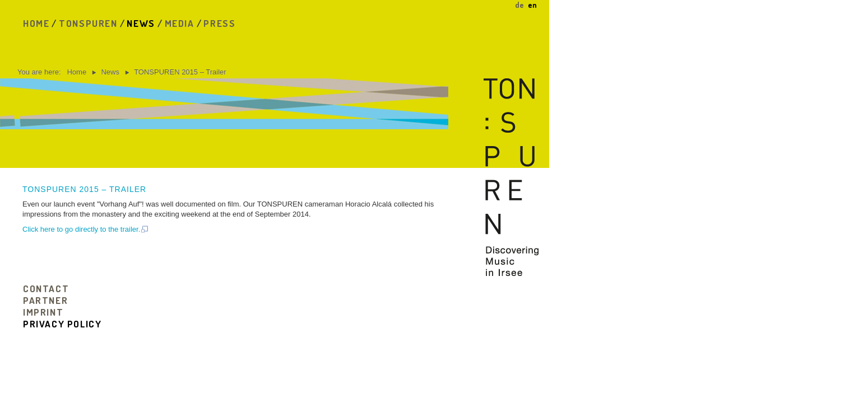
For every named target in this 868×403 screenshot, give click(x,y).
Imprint (43, 312)
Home (36, 23)
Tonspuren (88, 23)
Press (219, 23)
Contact (46, 289)
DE (520, 5)
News (141, 23)
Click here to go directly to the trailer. (86, 229)
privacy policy (62, 324)
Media (180, 23)
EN (532, 5)
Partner (45, 300)
